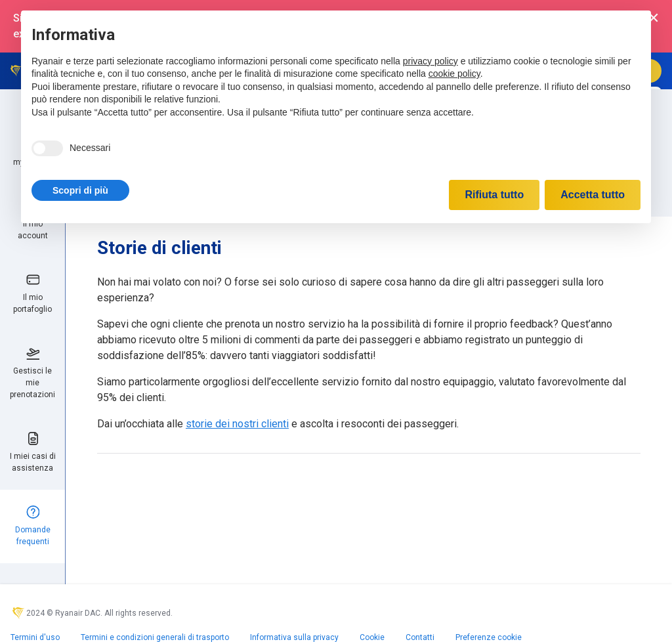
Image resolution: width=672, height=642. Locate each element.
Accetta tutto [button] (593, 195)
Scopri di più (80, 190)
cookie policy (454, 74)
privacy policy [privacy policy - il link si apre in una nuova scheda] (430, 61)
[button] (80, 190)
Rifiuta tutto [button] (494, 195)
